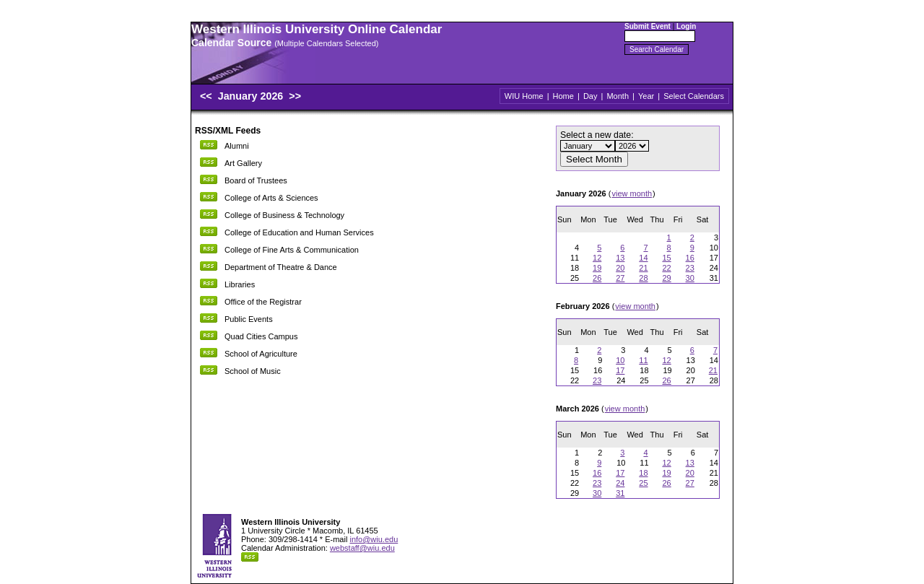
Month (618, 96)
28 (643, 278)
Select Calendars (694, 96)
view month (632, 193)
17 (620, 370)
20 (620, 268)
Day (590, 96)
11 (643, 360)
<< (206, 96)
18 (643, 473)
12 (597, 258)
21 (643, 268)
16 (690, 258)
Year (646, 96)
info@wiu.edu (374, 539)
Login (686, 26)
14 (643, 258)
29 (666, 278)
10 (620, 360)
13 (620, 258)
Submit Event (648, 26)
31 (620, 493)
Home (563, 96)
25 (643, 483)
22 (666, 268)
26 (597, 278)
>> (295, 96)
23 (690, 268)
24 (620, 483)
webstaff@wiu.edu (362, 548)
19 (597, 268)
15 (666, 258)
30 (690, 278)
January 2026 (252, 96)
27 (620, 278)
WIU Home (524, 96)
